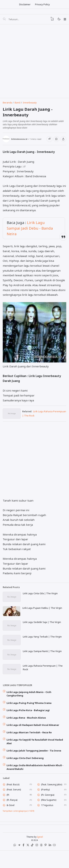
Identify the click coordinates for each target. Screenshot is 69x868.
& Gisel (11, 816)
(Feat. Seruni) (14, 800)
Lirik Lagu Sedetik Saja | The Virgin (42, 627)
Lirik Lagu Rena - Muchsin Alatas (27, 726)
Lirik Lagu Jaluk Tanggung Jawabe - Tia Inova (34, 760)
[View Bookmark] (51, 20)
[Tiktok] (32, 859)
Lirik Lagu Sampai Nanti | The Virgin (43, 657)
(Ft (8, 805)
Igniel (40, 849)
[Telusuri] (4, 20)
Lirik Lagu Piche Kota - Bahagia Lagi (29, 718)
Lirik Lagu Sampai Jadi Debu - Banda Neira (30, 232)
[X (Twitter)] (27, 859)
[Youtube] (56, 859)
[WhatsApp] (13, 859)
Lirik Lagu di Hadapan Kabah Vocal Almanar (33, 733)
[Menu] (65, 20)
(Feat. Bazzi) (14, 795)
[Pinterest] (46, 859)
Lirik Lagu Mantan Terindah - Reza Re (30, 741)
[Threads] (42, 859)
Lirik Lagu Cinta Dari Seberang (26, 768)
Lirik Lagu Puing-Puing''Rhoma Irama (30, 710)
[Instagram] (37, 859)
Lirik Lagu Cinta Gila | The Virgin (41, 598)
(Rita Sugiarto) (49, 811)
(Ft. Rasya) (13, 811)
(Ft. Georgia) (48, 805)
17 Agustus (48, 816)
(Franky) (46, 800)
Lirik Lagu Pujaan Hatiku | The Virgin (43, 613)
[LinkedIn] (51, 859)
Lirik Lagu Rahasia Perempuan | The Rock (43, 674)
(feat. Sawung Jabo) (52, 795)
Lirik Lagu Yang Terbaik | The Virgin (43, 642)
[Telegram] (18, 859)
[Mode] (58, 20)
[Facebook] (23, 859)
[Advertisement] (34, 62)
